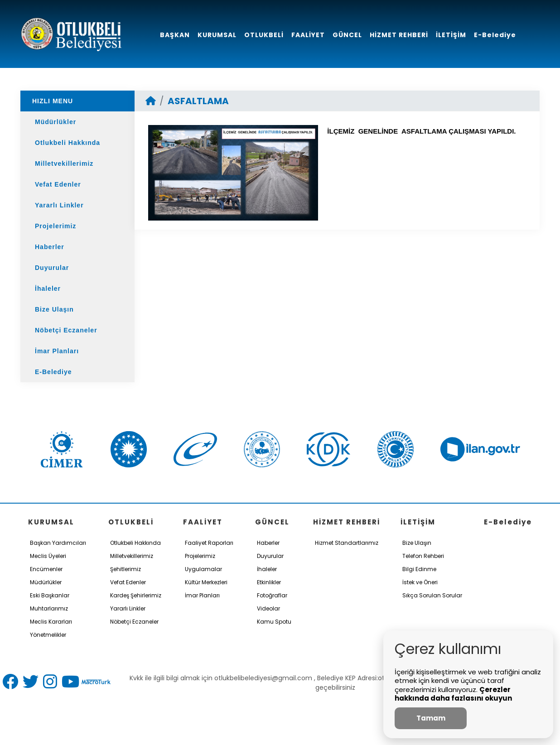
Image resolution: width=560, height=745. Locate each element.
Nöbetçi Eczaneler (66, 330)
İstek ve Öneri (420, 582)
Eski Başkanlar (50, 595)
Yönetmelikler (48, 635)
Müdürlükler (56, 122)
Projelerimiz (56, 226)
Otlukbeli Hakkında (68, 143)
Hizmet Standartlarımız (347, 543)
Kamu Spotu (274, 622)
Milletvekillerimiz (64, 163)
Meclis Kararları (51, 622)
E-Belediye (53, 372)
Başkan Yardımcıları (58, 543)
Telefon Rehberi (423, 556)
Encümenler (46, 569)
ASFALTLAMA (198, 101)
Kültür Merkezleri (206, 582)
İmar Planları (57, 351)
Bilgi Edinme (419, 569)
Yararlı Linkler (59, 205)
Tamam (431, 718)
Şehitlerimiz (126, 569)
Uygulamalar (203, 569)
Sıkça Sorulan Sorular (432, 595)
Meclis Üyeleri (48, 556)
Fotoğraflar (272, 595)
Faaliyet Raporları (209, 543)
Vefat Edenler (58, 184)
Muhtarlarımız (49, 608)
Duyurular (52, 268)
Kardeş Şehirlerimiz (136, 595)
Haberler (50, 247)
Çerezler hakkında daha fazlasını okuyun (453, 694)
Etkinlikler (269, 582)
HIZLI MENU (53, 101)
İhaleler (48, 288)
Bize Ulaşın (54, 309)
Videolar (268, 608)
